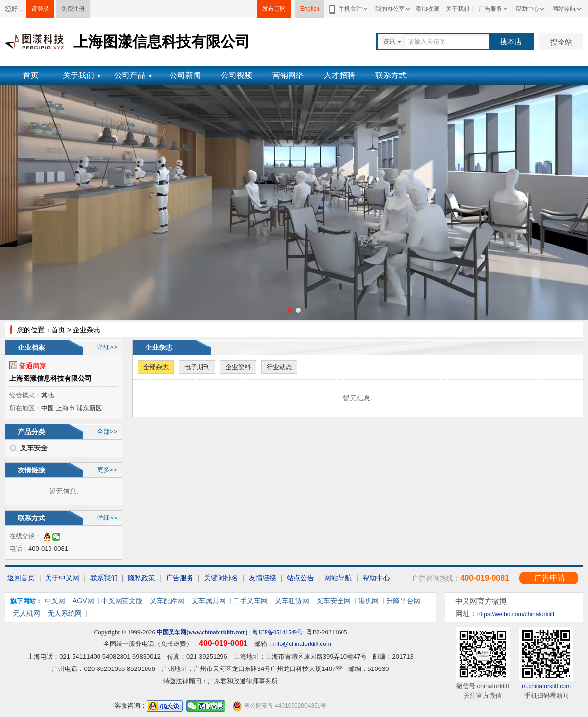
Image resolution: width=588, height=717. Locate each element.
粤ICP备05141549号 (278, 632)
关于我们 (458, 9)
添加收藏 (427, 9)
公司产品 (134, 75)
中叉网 (55, 601)
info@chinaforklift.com (302, 644)
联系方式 (391, 75)
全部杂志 (156, 367)
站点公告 (300, 578)
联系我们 (104, 578)
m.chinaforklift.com (546, 686)
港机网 (368, 601)
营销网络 (288, 75)
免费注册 (73, 9)
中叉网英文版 (122, 601)
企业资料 (238, 367)
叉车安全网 (334, 601)
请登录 (40, 9)
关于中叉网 (62, 578)
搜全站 (561, 42)
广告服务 (490, 9)
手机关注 (349, 9)
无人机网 (26, 613)
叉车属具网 (209, 601)
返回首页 (21, 578)
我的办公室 (390, 9)
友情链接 (263, 578)
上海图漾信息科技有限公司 (50, 378)
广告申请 (550, 578)
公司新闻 (185, 75)
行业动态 (279, 367)
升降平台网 (403, 601)
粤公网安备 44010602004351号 (279, 706)
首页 (31, 75)
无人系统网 (65, 613)
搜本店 (511, 41)
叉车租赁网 (292, 601)
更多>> (107, 470)
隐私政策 (142, 578)
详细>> (107, 347)
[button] (290, 310)
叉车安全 (34, 448)
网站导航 (564, 9)
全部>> (107, 432)
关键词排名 (221, 578)
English (310, 9)
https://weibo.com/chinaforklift (516, 614)
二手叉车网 (250, 601)
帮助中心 (527, 9)
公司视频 (237, 75)
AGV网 (83, 601)
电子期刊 (197, 367)
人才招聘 (340, 75)
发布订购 (274, 9)
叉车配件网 (167, 601)
